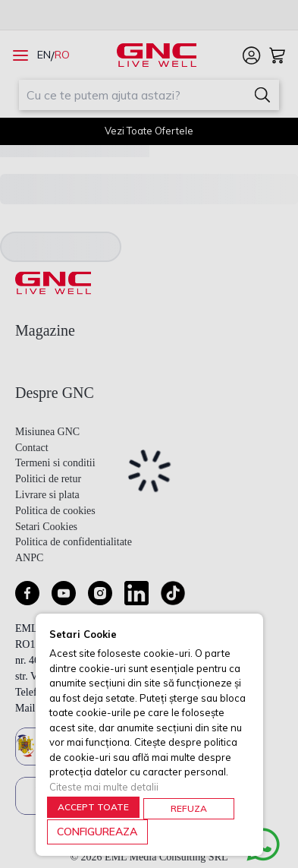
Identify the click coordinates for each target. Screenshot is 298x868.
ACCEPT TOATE (93, 807)
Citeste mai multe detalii (104, 787)
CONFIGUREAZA (97, 832)
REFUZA (189, 808)
